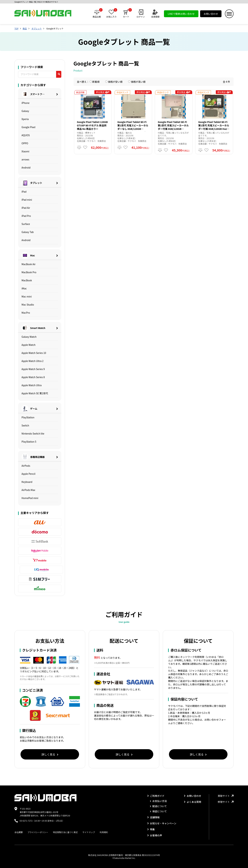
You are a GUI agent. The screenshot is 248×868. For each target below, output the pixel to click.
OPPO (25, 143)
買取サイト (226, 796)
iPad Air (26, 208)
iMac (24, 288)
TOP (16, 28)
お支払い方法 (158, 801)
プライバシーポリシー (38, 832)
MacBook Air (29, 264)
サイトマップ (89, 832)
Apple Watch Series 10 (34, 353)
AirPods (26, 466)
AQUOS (26, 135)
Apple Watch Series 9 (33, 369)
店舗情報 (154, 817)
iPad (24, 192)
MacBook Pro (29, 272)
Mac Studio (28, 305)
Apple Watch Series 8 (33, 377)
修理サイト (226, 802)
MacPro (26, 313)
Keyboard (27, 482)
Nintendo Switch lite (33, 433)
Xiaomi (25, 151)
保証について (158, 811)
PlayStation (28, 417)
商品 (25, 28)
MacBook (27, 280)
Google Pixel (29, 127)
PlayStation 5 (29, 442)
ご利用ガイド (156, 796)
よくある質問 (193, 802)
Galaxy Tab (28, 232)
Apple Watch (29, 345)
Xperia (25, 119)
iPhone (25, 103)
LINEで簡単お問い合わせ (181, 14)
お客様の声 (155, 835)
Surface (26, 224)
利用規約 (104, 832)
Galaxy (25, 111)
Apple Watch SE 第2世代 (35, 393)
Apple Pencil (28, 474)
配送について (158, 806)
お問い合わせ (211, 14)
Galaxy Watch (29, 337)
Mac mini (27, 296)
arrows (25, 159)
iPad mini (27, 200)
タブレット (37, 28)
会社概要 (19, 832)
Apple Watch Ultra (32, 385)
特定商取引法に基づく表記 (65, 832)
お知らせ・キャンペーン (162, 823)
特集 (151, 829)
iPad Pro (26, 216)
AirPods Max (28, 490)
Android (26, 167)
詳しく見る (50, 754)
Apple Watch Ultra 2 (32, 361)
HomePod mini (30, 498)
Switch (25, 425)
